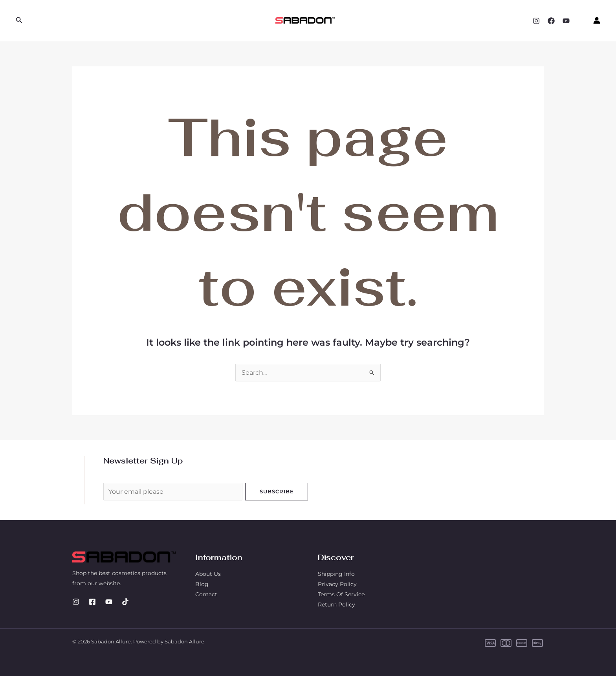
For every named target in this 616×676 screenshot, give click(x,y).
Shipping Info (336, 574)
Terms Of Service (341, 594)
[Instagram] (536, 21)
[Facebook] (551, 21)
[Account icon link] (597, 20)
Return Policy (336, 605)
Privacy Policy (337, 584)
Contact (206, 594)
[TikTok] (125, 602)
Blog (202, 584)
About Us (208, 574)
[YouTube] (566, 21)
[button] (19, 20)
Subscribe (277, 491)
